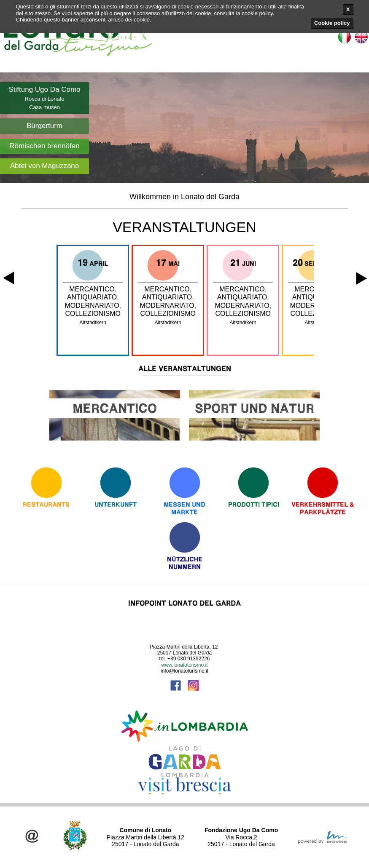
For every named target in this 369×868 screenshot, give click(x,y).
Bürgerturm (44, 126)
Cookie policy (332, 23)
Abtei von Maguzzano (45, 166)
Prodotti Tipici (254, 504)
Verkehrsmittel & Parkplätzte (323, 508)
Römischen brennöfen (44, 146)
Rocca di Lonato (45, 99)
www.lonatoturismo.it (184, 665)
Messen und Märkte (184, 508)
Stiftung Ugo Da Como (44, 89)
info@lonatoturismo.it (184, 671)
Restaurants (46, 504)
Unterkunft (116, 504)
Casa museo (44, 107)
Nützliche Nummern (185, 563)
